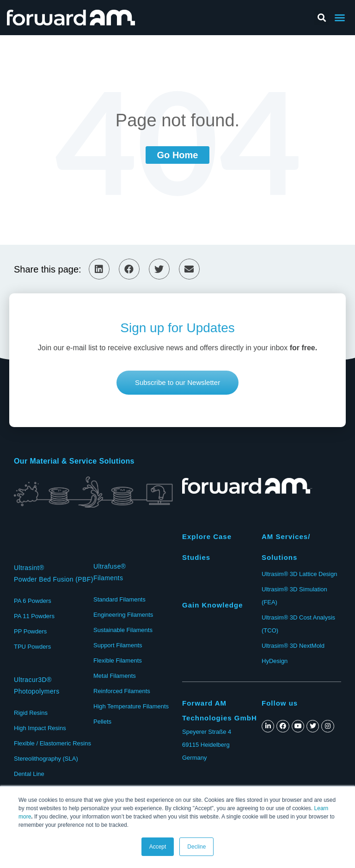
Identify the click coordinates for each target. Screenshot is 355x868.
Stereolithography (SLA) (46, 759)
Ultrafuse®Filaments (110, 572)
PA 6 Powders (33, 601)
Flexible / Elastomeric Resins (52, 743)
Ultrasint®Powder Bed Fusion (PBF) (54, 573)
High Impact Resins (40, 728)
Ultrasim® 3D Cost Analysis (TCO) (298, 624)
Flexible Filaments (118, 660)
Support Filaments (118, 645)
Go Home (178, 155)
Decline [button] (196, 847)
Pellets (102, 722)
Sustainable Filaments (123, 630)
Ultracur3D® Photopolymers (37, 685)
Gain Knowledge (213, 605)
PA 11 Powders (34, 616)
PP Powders (30, 631)
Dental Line (29, 774)
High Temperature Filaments (131, 706)
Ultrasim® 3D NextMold (293, 646)
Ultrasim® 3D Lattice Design (299, 574)
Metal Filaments (115, 676)
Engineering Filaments (123, 615)
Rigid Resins (31, 713)
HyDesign (275, 661)
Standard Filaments (119, 599)
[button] (177, 383)
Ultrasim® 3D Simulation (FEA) (294, 596)
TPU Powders (32, 647)
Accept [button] (158, 847)
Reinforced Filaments (122, 691)
